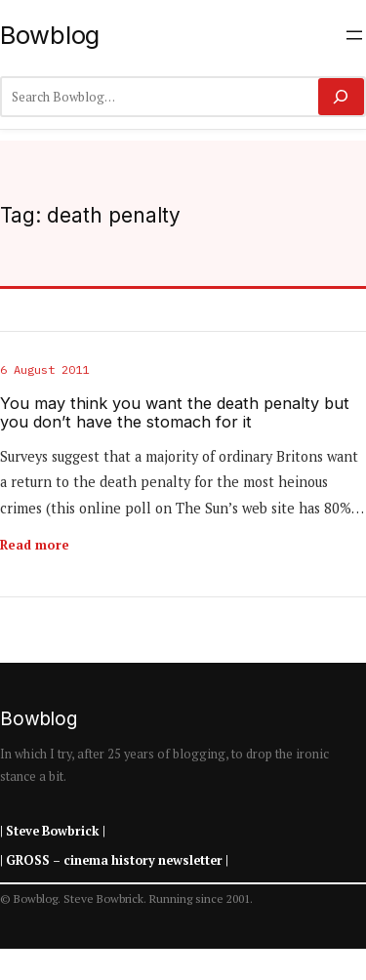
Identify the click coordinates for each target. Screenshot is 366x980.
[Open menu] (354, 35)
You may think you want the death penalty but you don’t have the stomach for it (175, 413)
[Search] (341, 97)
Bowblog (50, 35)
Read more (35, 545)
